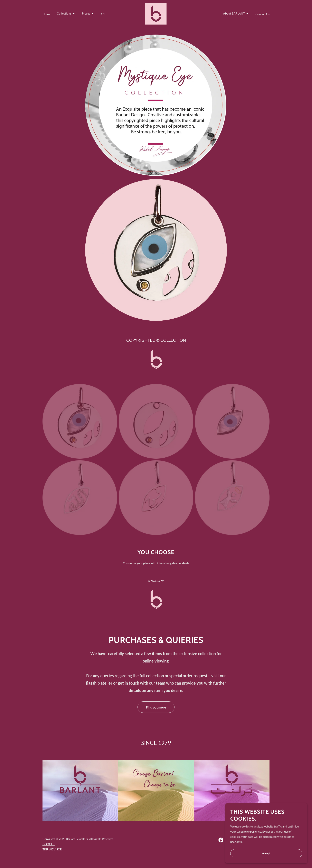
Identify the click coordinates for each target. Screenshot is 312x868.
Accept (266, 853)
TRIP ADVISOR (52, 849)
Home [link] (46, 14)
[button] (66, 14)
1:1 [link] (103, 14)
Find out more (156, 707)
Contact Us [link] (262, 14)
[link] (156, 14)
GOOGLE (49, 844)
